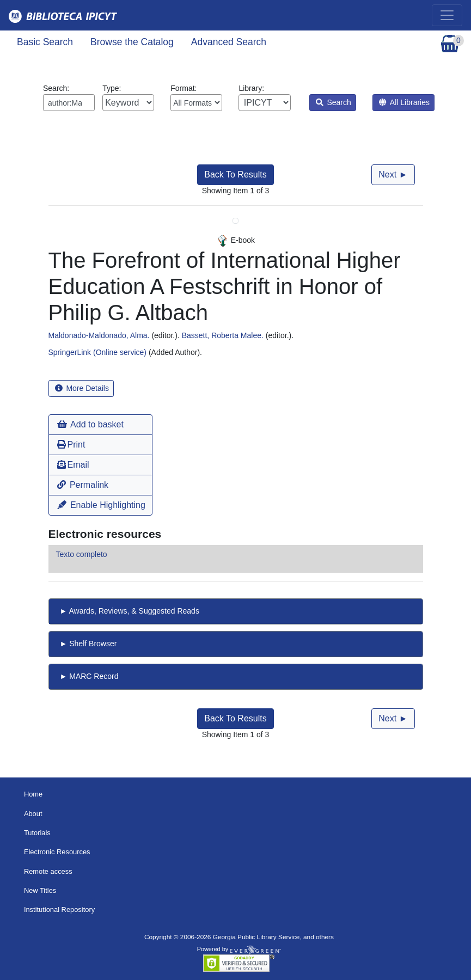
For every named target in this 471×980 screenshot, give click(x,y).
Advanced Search (229, 42)
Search (334, 102)
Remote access (48, 871)
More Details (82, 388)
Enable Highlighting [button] (101, 505)
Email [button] (73, 465)
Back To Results (235, 174)
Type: (128, 97)
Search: (69, 97)
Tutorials (37, 833)
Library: (264, 97)
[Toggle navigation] (447, 15)
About (33, 814)
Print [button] (71, 445)
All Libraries (404, 102)
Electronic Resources (57, 852)
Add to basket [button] (90, 424)
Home (33, 794)
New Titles (40, 890)
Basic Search (45, 42)
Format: (196, 97)
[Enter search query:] (69, 103)
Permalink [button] (83, 485)
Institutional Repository (59, 909)
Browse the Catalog (132, 42)
